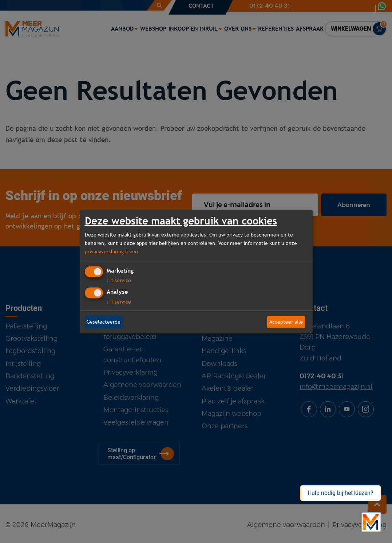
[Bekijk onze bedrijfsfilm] (371, 522)
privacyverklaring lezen (111, 251)
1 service (119, 280)
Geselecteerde (104, 322)
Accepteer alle (286, 322)
